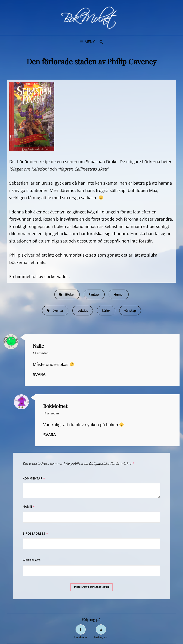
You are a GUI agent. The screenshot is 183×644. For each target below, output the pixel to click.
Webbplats (32, 560)
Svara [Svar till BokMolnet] (49, 435)
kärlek (106, 311)
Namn (29, 507)
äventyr (58, 311)
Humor (119, 294)
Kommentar (34, 478)
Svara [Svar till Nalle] (39, 374)
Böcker (70, 294)
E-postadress (35, 534)
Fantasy (94, 294)
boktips (83, 311)
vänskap (130, 311)
